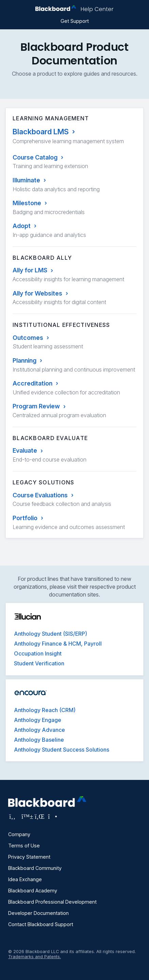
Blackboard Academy (33, 891)
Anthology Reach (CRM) (45, 710)
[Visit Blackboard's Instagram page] (52, 816)
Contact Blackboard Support (41, 924)
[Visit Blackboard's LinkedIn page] (40, 816)
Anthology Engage (38, 720)
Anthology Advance (39, 730)
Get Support (75, 21)
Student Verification (39, 663)
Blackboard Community (35, 868)
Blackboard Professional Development (52, 902)
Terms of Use (24, 846)
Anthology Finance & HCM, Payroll (58, 644)
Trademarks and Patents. (35, 957)
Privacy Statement (29, 857)
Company (19, 834)
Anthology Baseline (39, 740)
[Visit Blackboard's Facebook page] (13, 816)
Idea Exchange (25, 879)
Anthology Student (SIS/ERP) (51, 634)
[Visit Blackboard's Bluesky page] (26, 816)
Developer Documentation (38, 913)
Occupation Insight (38, 653)
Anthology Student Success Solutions (62, 750)
